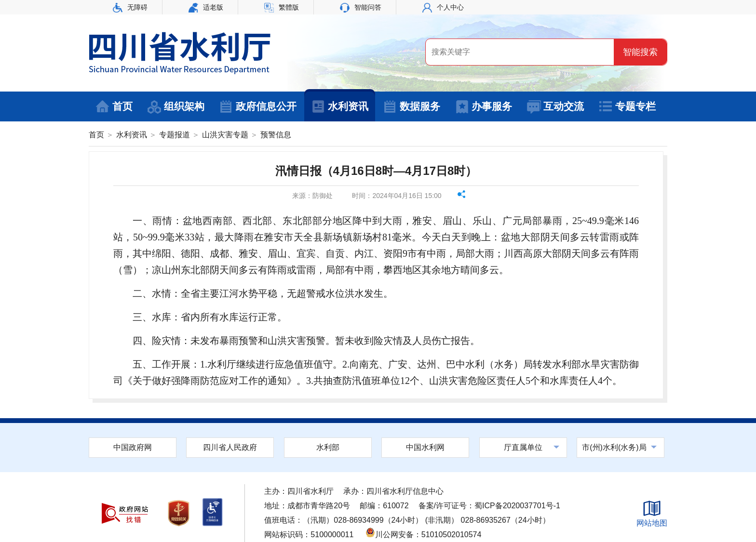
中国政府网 (133, 447)
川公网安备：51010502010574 (424, 535)
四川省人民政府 (230, 447)
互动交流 (555, 107)
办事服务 (483, 107)
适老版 (206, 7)
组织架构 (176, 107)
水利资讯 (340, 107)
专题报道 (175, 135)
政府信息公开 (258, 107)
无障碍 (130, 7)
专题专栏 (627, 107)
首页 (114, 107)
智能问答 (361, 7)
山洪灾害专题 (225, 135)
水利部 (328, 447)
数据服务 (412, 107)
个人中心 (443, 7)
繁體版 (282, 7)
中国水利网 (425, 447)
